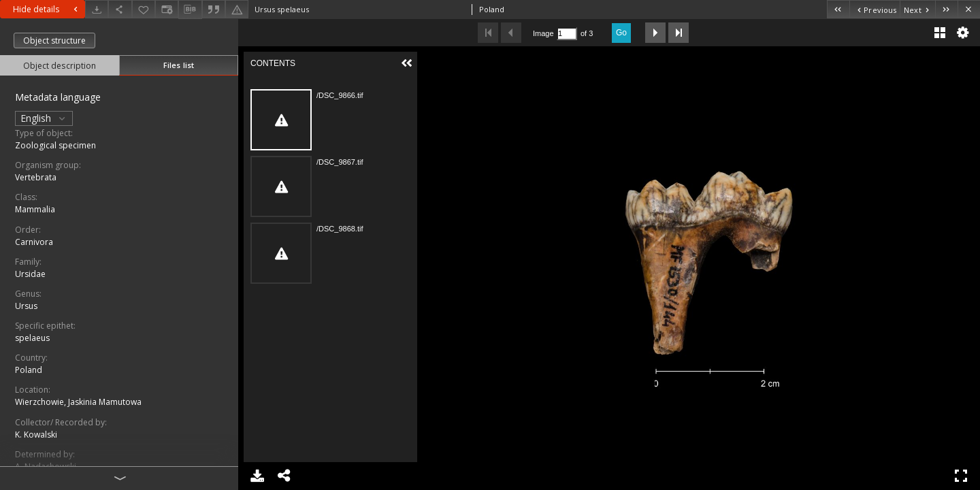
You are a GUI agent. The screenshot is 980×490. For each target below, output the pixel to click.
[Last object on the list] (946, 9)
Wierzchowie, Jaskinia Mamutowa (78, 402)
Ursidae (30, 274)
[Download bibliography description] (190, 10)
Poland (29, 370)
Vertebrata (36, 177)
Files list (179, 65)
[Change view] (167, 9)
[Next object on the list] (917, 9)
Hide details (47, 9)
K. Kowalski (36, 435)
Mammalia (35, 209)
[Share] (120, 9)
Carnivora (34, 242)
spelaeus (32, 338)
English (44, 118)
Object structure (54, 40)
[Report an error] (237, 9)
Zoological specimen (55, 145)
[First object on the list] (838, 9)
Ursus (26, 306)
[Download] (97, 9)
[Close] (969, 9)
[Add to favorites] (144, 9)
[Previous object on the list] (875, 9)
